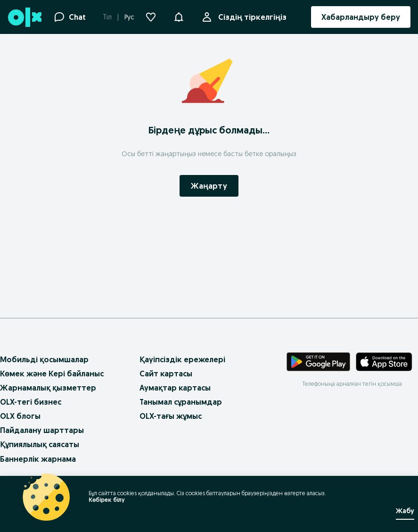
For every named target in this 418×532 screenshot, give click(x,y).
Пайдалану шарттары (42, 430)
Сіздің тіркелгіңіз (250, 17)
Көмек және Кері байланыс (52, 374)
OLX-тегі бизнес (31, 402)
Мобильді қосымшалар (44, 359)
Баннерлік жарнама (38, 459)
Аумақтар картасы (175, 388)
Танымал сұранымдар (181, 402)
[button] (179, 16)
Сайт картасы (166, 374)
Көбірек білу (107, 500)
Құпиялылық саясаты (40, 444)
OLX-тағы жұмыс (171, 416)
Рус (129, 17)
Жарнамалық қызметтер (48, 388)
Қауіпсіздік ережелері (182, 359)
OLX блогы (20, 416)
